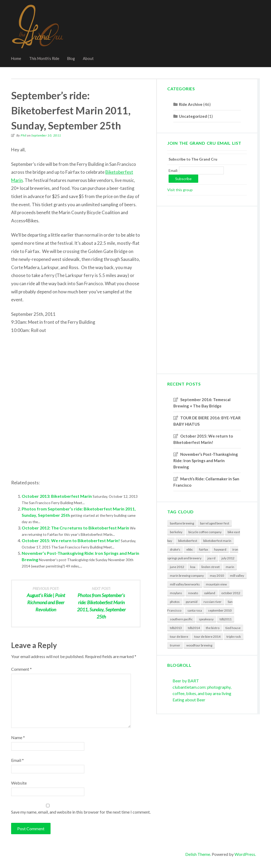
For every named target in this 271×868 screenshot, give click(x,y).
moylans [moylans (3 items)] (176, 593)
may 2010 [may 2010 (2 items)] (217, 576)
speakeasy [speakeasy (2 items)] (206, 619)
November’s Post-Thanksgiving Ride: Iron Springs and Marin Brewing (206, 461)
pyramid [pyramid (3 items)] (192, 602)
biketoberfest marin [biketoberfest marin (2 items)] (217, 541)
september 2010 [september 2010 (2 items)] (220, 610)
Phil (23, 135)
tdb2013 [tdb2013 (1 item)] (176, 628)
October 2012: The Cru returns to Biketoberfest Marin (75, 528)
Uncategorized (193, 116)
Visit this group (180, 190)
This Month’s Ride (44, 58)
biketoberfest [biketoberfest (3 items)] (188, 541)
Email (17, 760)
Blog (71, 58)
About (88, 58)
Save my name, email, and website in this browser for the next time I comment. (81, 812)
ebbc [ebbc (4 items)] (190, 549)
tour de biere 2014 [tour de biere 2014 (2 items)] (207, 637)
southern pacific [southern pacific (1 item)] (181, 619)
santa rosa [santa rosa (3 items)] (195, 610)
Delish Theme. (198, 854)
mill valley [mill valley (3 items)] (237, 576)
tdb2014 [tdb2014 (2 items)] (194, 628)
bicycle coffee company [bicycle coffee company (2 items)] (205, 532)
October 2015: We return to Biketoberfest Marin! (71, 540)
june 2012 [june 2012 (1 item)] (177, 567)
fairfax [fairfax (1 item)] (204, 549)
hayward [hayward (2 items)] (220, 549)
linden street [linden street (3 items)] (211, 567)
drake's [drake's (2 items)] (175, 549)
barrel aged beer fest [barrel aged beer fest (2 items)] (215, 523)
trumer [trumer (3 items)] (175, 645)
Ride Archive (191, 104)
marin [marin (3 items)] (230, 567)
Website (19, 783)
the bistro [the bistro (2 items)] (213, 628)
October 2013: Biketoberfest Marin (57, 496)
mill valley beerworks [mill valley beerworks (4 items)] (185, 584)
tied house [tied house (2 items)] (233, 628)
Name (18, 737)
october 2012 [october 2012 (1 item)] (231, 593)
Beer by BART (186, 681)
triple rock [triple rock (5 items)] (234, 637)
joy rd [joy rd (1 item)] (211, 558)
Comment (21, 669)
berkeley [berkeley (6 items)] (176, 532)
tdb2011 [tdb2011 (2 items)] (226, 619)
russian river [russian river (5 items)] (213, 602)
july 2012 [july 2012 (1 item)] (228, 558)
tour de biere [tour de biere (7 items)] (179, 637)
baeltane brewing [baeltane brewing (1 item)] (182, 523)
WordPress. (245, 854)
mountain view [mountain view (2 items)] (216, 584)
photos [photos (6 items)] (175, 602)
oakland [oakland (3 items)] (210, 593)
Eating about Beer (189, 700)
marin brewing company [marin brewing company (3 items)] (187, 576)
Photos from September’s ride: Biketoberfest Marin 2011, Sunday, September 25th (101, 602)
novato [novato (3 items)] (193, 593)
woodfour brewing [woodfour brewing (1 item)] (199, 645)
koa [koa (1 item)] (193, 567)
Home (16, 58)
